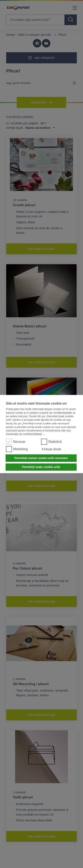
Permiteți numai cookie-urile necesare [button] (41, 458)
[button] (51, 449)
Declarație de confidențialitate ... (26, 434)
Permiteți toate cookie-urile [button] (41, 467)
